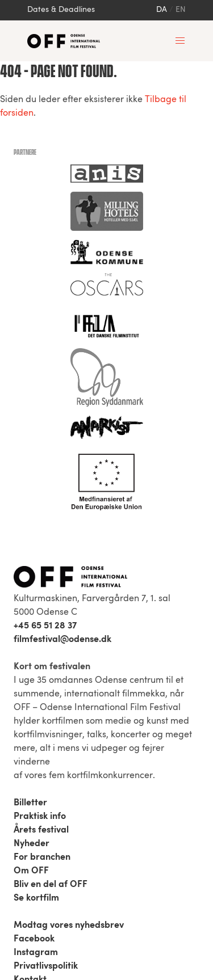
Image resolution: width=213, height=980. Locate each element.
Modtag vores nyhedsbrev (69, 926)
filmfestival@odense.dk (62, 640)
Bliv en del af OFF (51, 885)
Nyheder (32, 844)
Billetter (30, 803)
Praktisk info (40, 817)
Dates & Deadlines (61, 10)
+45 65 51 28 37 (45, 626)
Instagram (36, 953)
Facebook (34, 939)
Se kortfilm (36, 898)
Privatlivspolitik (46, 966)
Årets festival (41, 830)
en (181, 10)
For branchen (42, 857)
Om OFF (31, 871)
